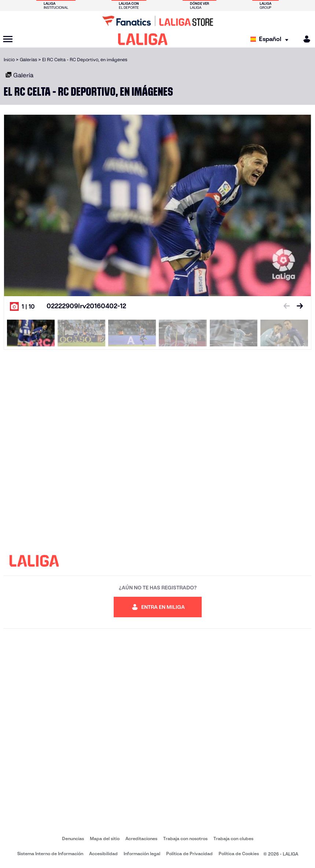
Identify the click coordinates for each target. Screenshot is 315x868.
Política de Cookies (239, 854)
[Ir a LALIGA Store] (157, 21)
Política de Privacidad (189, 854)
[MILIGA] (304, 39)
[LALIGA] (143, 39)
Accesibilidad (103, 854)
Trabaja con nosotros (185, 838)
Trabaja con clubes (233, 838)
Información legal (142, 854)
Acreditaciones (141, 838)
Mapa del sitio (105, 838)
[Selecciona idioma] (271, 39)
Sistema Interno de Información (50, 854)
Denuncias (73, 838)
